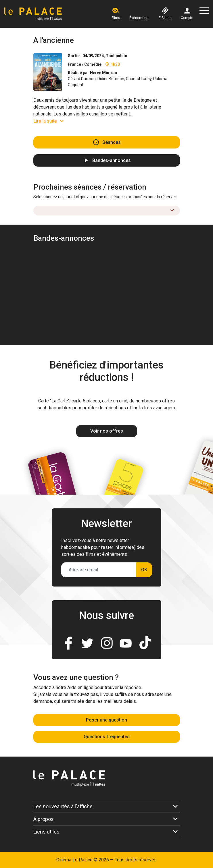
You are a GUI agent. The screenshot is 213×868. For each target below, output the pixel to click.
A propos (44, 819)
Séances (112, 142)
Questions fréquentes (107, 737)
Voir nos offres (107, 431)
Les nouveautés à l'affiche (63, 806)
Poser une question (106, 720)
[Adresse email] (99, 570)
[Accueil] (33, 14)
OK (144, 570)
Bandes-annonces (112, 160)
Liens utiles (46, 832)
